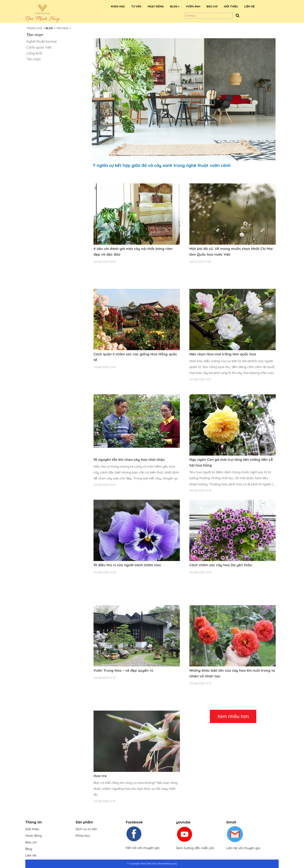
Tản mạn (62, 28)
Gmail (231, 822)
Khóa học (83, 835)
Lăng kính (34, 53)
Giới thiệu (32, 829)
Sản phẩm (84, 822)
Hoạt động (33, 835)
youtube (183, 822)
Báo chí (31, 842)
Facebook (134, 822)
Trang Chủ (34, 28)
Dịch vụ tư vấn (86, 829)
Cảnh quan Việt (39, 47)
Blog (29, 849)
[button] (175, 6)
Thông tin (34, 822)
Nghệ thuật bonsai (41, 41)
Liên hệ (31, 855)
